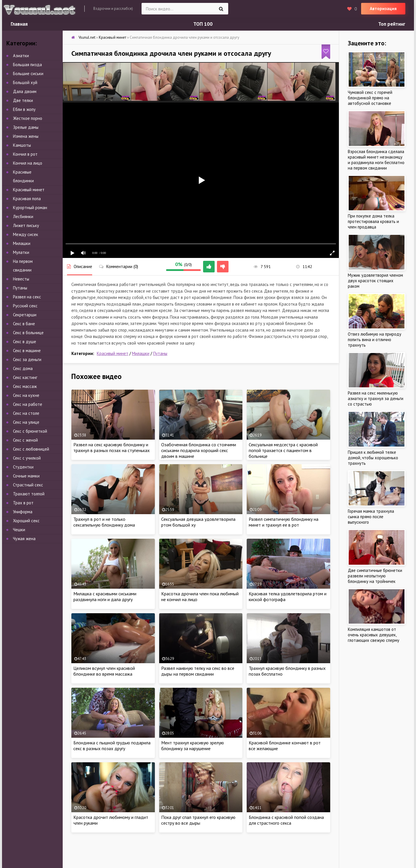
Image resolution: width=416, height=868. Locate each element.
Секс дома (23, 368)
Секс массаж (25, 386)
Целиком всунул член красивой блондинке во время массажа (104, 671)
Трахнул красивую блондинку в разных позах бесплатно (287, 671)
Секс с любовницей (31, 449)
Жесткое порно (28, 118)
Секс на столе (26, 413)
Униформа (23, 512)
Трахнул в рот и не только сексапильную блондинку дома (104, 522)
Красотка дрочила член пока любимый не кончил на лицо (200, 596)
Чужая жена (24, 539)
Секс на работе (28, 404)
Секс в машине (27, 351)
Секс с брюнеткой (30, 431)
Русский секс (25, 306)
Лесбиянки (23, 216)
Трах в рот (23, 503)
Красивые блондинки (23, 176)
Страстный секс (28, 485)
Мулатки (21, 252)
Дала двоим (25, 91)
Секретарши (25, 315)
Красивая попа (27, 199)
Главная (19, 24)
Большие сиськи (28, 74)
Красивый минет (113, 353)
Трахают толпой (29, 494)
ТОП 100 (203, 24)
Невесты (21, 279)
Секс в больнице (28, 333)
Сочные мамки (26, 476)
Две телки (23, 100)
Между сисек (26, 234)
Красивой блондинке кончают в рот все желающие (285, 746)
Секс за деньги (27, 359)
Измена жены (26, 136)
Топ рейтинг (392, 24)
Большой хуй (25, 82)
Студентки (23, 467)
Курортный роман (30, 208)
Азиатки (21, 56)
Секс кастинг (25, 377)
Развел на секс (27, 297)
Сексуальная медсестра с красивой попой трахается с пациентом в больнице (283, 450)
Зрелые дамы (26, 127)
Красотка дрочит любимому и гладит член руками (111, 820)
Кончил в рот (25, 154)
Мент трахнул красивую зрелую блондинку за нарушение (193, 746)
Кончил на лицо (28, 163)
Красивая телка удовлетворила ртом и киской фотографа (288, 596)
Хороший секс (26, 521)
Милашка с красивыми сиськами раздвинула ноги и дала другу (105, 596)
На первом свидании (23, 266)
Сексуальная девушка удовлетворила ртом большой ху (198, 522)
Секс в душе (25, 342)
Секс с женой (25, 440)
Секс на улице (26, 422)
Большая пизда (27, 65)
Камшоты (22, 145)
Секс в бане (24, 324)
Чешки (19, 530)
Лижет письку (26, 225)
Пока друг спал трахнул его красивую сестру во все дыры (198, 820)
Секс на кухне (26, 395)
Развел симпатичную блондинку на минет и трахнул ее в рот (284, 522)
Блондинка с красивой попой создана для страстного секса (286, 820)
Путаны (160, 353)
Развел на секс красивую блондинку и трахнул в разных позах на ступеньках (112, 447)
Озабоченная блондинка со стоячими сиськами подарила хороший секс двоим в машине (199, 450)
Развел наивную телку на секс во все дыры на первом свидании (198, 671)
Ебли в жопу (24, 109)
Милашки (141, 353)
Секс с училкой (27, 458)
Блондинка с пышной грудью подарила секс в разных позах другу (112, 746)
